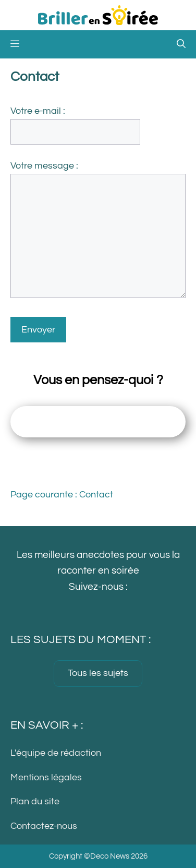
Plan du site (35, 802)
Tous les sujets (98, 673)
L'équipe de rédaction (56, 753)
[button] (181, 44)
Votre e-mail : (38, 111)
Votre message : (44, 166)
